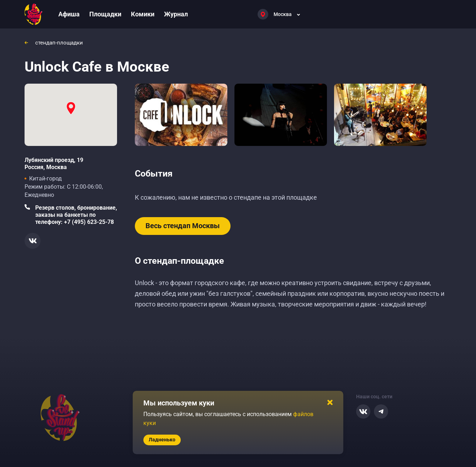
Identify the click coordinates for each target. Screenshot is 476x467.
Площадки (105, 14)
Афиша (69, 14)
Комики (143, 14)
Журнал (176, 14)
